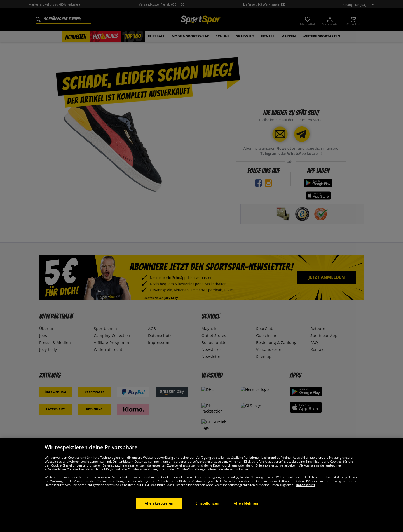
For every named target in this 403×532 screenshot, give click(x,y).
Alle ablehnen (246, 512)
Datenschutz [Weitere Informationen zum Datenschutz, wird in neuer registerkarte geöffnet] (305, 493)
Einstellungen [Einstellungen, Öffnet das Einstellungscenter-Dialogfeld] (207, 512)
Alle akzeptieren (159, 512)
